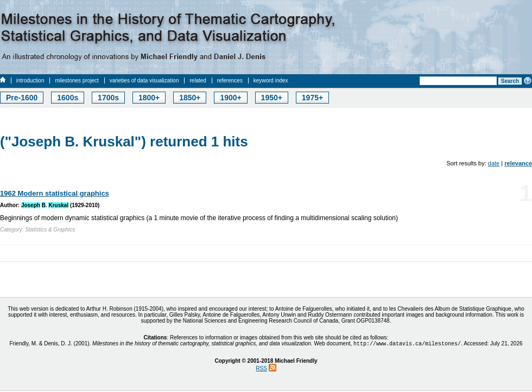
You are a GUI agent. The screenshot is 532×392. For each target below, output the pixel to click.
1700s (108, 98)
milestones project (77, 81)
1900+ (230, 98)
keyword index (271, 81)
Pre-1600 (22, 98)
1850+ (190, 98)
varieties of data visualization (144, 81)
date (494, 163)
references (230, 81)
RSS (261, 369)
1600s (68, 98)
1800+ (149, 98)
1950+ (272, 98)
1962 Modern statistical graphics (55, 193)
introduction (30, 81)
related (198, 81)
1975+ (312, 98)
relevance (518, 163)
